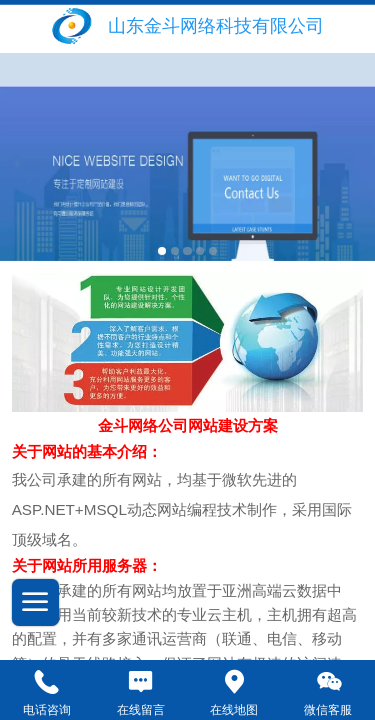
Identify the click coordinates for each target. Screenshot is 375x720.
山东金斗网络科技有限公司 (216, 26)
